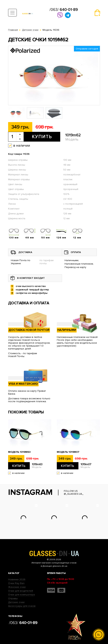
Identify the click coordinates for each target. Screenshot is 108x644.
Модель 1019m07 (68, 452)
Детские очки (16, 602)
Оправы (13, 598)
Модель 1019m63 (19, 452)
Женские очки (17, 587)
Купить (42, 137)
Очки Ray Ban (16, 583)
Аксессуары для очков (22, 606)
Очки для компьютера (21, 595)
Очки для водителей (21, 591)
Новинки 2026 (17, 579)
